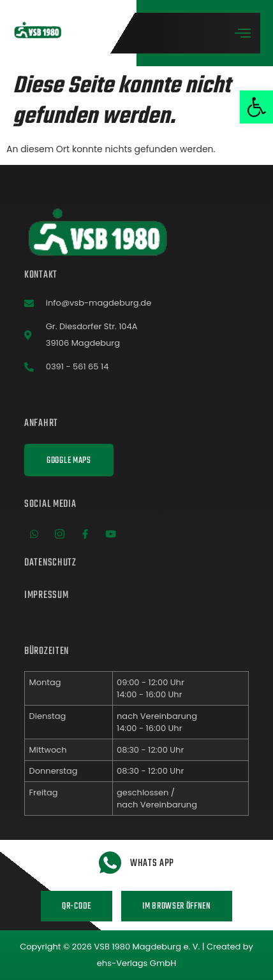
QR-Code (77, 906)
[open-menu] (243, 34)
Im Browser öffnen (177, 906)
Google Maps (69, 461)
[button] (256, 107)
